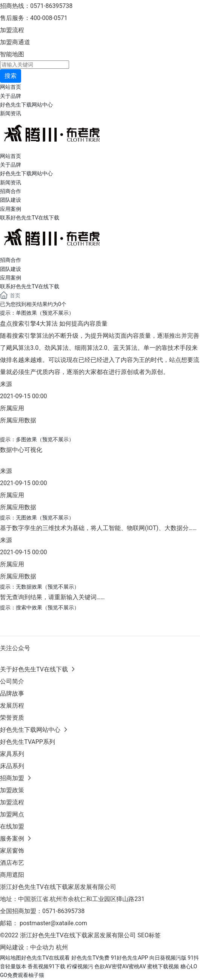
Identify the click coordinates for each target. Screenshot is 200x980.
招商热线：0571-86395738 (36, 6)
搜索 (11, 76)
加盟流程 (12, 30)
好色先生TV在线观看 (45, 958)
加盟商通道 (15, 42)
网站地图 (11, 958)
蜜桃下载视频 (163, 966)
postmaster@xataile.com (53, 923)
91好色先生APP (130, 958)
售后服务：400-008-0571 (34, 18)
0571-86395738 (64, 911)
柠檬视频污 (80, 966)
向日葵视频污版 (168, 958)
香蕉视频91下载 (46, 966)
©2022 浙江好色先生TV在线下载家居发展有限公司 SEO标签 (80, 935)
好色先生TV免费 (90, 958)
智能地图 (12, 54)
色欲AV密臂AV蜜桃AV (120, 966)
